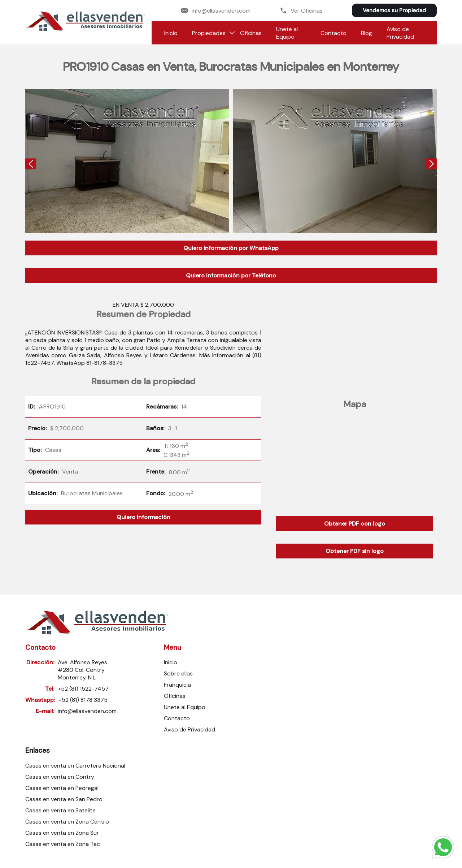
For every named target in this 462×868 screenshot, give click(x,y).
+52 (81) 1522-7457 (83, 689)
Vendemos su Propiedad (394, 10)
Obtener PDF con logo (355, 524)
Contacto (334, 33)
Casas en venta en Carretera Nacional (75, 766)
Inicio (171, 33)
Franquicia (177, 685)
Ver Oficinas (301, 11)
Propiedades (209, 33)
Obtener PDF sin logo (355, 551)
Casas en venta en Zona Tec (63, 844)
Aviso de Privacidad (400, 33)
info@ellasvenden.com (216, 11)
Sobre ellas (178, 673)
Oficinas (251, 33)
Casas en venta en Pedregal (62, 788)
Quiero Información (143, 517)
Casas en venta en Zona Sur (62, 833)
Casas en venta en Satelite (60, 810)
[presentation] (31, 165)
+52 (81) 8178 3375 (83, 700)
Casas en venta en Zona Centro (67, 822)
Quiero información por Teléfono (231, 275)
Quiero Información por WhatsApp (231, 248)
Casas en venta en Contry (60, 777)
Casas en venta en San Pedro (64, 799)
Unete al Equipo (287, 33)
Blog (367, 33)
